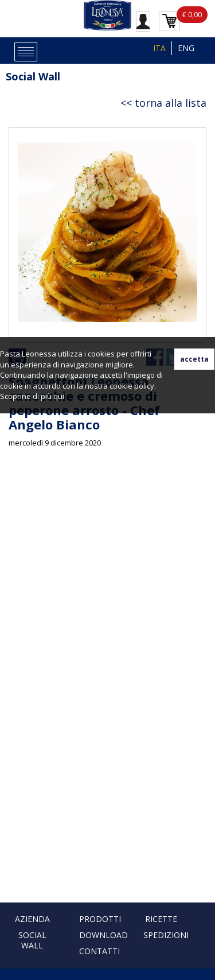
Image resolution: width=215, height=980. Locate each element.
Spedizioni (166, 935)
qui (59, 396)
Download (103, 935)
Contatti (99, 951)
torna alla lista (171, 103)
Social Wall (33, 76)
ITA (159, 48)
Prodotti (100, 919)
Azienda (32, 919)
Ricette (161, 919)
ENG (186, 48)
